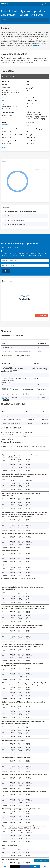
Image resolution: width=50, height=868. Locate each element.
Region (5, 122)
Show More (35, 45)
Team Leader (7, 88)
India (4, 100)
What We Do (4, 4)
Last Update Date (32, 141)
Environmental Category (34, 129)
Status (28, 82)
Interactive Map (41, 315)
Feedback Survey (42, 861)
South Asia (5, 125)
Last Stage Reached (9, 141)
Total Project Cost (9, 112)
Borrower (29, 88)
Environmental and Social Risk (12, 135)
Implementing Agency (33, 112)
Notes (4, 147)
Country (5, 98)
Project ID (6, 82)
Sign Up (6, 271)
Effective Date (31, 104)
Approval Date (7, 104)
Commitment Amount (10, 129)
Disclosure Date (31, 98)
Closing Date (30, 135)
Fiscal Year (30, 122)
